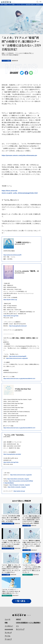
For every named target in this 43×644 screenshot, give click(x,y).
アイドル (7, 636)
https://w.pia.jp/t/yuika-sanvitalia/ (12, 454)
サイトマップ (20, 629)
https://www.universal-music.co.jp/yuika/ (17, 358)
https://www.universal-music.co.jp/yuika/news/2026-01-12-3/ (19, 428)
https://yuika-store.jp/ (19, 491)
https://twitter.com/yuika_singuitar (17, 487)
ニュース (7, 619)
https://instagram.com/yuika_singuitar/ (20, 485)
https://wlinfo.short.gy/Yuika (11, 316)
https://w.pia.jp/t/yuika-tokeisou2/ (18, 326)
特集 (6, 623)
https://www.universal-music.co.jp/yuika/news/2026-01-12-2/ (19, 379)
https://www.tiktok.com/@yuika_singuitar (18, 479)
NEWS (6, 5)
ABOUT (18, 619)
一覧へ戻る (20, 601)
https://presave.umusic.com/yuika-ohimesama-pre (19, 155)
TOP (2, 5)
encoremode (9, 629)
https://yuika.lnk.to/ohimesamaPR (12, 255)
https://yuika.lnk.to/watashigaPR (18, 356)
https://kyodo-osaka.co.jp (10, 300)
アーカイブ (8, 639)
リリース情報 (12, 5)
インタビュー (9, 626)
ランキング (8, 633)
